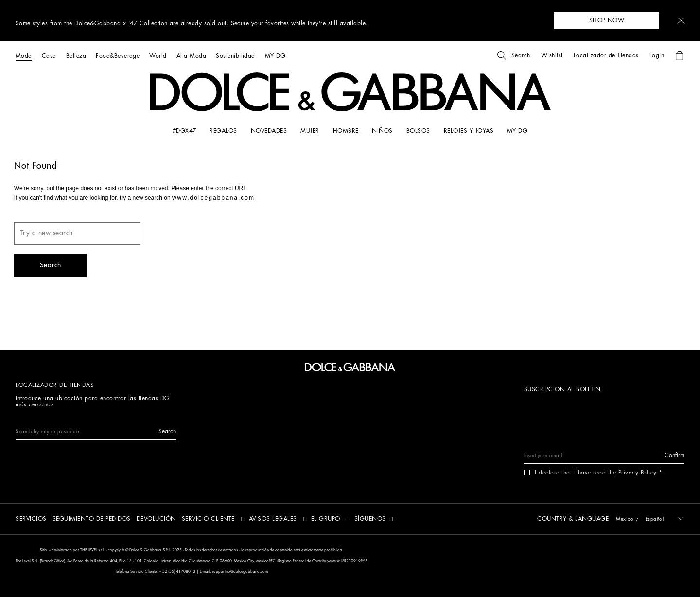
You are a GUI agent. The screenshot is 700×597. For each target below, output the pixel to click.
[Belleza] (76, 56)
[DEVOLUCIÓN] (156, 519)
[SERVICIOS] (31, 519)
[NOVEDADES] (269, 131)
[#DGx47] (184, 131)
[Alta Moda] (191, 56)
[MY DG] (275, 56)
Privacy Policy (638, 473)
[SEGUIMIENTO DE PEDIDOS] (92, 519)
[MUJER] (310, 131)
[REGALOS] (223, 131)
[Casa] (49, 56)
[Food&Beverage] (118, 56)
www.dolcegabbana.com (213, 198)
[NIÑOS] (382, 131)
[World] (158, 56)
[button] (681, 21)
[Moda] (24, 56)
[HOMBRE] (346, 131)
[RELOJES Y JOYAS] (469, 131)
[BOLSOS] (418, 131)
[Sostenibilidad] (236, 56)
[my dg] (517, 131)
